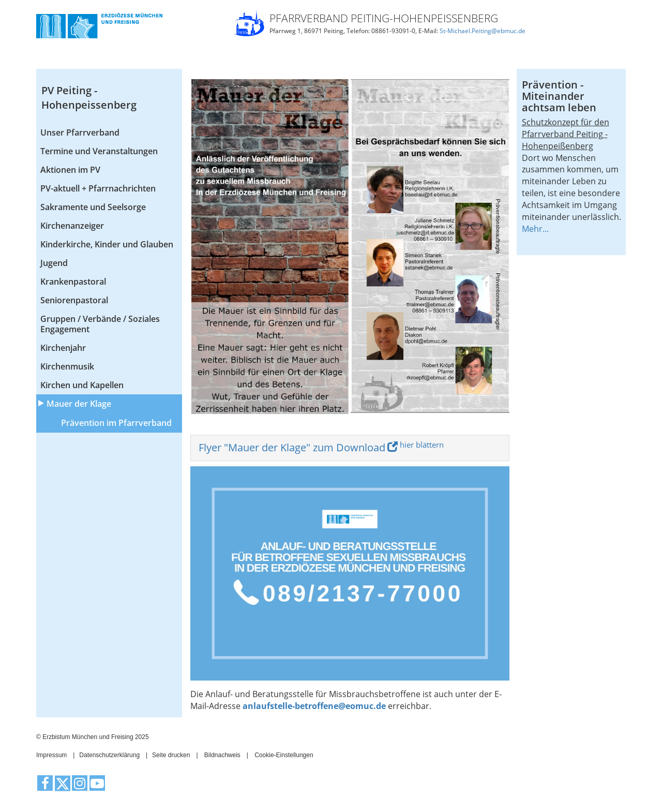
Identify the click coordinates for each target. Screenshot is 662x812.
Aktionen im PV (70, 170)
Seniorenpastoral (74, 300)
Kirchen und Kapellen (82, 385)
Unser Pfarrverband (80, 132)
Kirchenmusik (67, 366)
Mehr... (535, 229)
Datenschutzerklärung (109, 755)
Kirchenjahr (63, 348)
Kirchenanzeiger (72, 226)
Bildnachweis (222, 755)
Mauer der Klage (79, 404)
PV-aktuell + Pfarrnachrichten (98, 188)
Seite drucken (171, 755)
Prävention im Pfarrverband (116, 423)
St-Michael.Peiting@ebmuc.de (483, 31)
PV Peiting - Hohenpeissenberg (89, 98)
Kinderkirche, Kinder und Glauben (107, 244)
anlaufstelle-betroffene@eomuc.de (314, 706)
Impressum (51, 755)
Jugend (54, 263)
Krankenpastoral (73, 282)
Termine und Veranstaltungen (99, 151)
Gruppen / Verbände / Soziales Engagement (100, 324)
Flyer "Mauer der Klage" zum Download (292, 447)
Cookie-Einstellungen (284, 755)
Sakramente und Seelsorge (93, 207)
